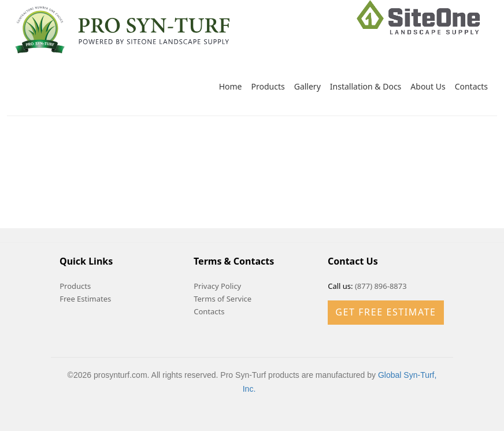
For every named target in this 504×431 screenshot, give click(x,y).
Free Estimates (85, 299)
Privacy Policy (217, 286)
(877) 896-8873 (381, 286)
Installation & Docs (366, 86)
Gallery (307, 86)
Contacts (471, 86)
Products (268, 86)
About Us (428, 86)
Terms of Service (223, 299)
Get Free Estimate (386, 312)
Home (231, 86)
